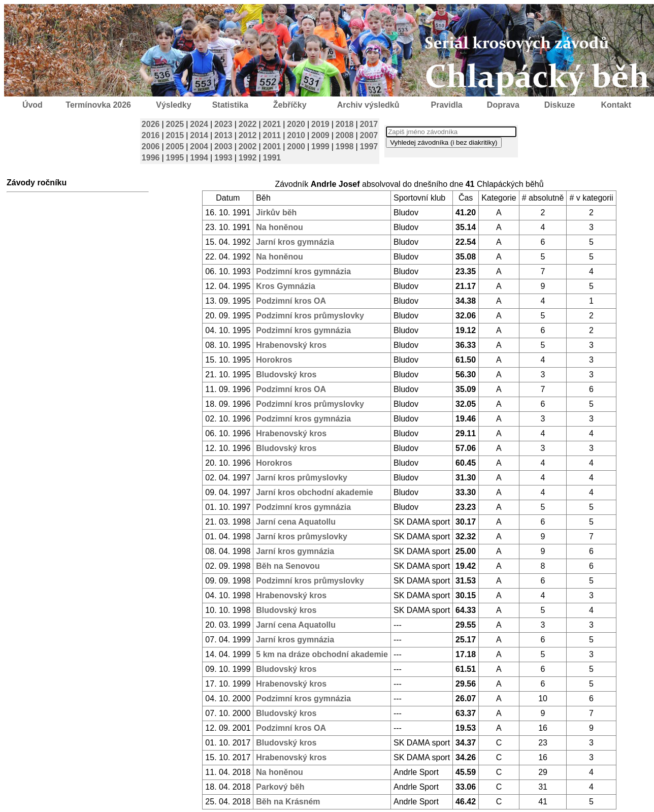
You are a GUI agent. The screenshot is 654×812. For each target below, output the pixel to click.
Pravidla (446, 105)
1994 (199, 158)
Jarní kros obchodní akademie (314, 492)
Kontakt (616, 105)
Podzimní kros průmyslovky (310, 316)
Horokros (274, 360)
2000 (296, 147)
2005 (175, 147)
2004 (199, 147)
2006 (151, 147)
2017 (369, 124)
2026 (151, 124)
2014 (199, 135)
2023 (223, 124)
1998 (345, 147)
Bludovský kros (286, 375)
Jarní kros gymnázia (295, 242)
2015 (175, 135)
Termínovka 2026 (98, 105)
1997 (369, 147)
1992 (248, 158)
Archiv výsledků (368, 105)
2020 (296, 124)
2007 (369, 135)
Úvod (32, 105)
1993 (223, 158)
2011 (272, 135)
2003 (223, 147)
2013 (223, 135)
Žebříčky (290, 105)
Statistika (230, 105)
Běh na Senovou (288, 566)
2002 (248, 147)
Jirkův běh (276, 213)
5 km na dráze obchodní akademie (322, 654)
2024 (199, 124)
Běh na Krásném (288, 802)
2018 (345, 124)
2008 (345, 135)
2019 (320, 124)
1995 (175, 158)
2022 (248, 124)
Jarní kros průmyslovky (302, 478)
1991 (272, 158)
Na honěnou (279, 227)
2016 (151, 135)
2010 (296, 135)
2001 (272, 147)
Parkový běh (280, 787)
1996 (151, 158)
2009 (320, 135)
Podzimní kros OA (291, 301)
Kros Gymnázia (285, 286)
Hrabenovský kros (291, 345)
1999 (320, 147)
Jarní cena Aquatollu (296, 522)
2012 (248, 135)
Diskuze (560, 105)
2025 (175, 124)
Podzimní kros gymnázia (303, 271)
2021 (272, 124)
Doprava (503, 105)
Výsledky (173, 105)
